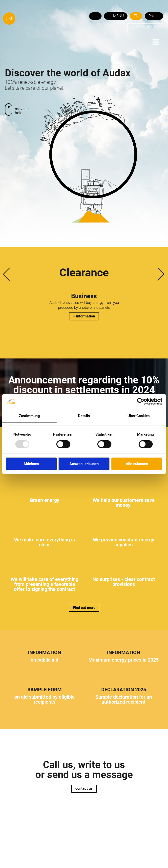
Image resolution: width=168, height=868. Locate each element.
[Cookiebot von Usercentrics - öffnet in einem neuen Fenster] (141, 401)
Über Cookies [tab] (139, 416)
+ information (84, 316)
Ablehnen (31, 464)
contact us (84, 788)
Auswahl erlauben (84, 464)
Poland (154, 16)
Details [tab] (84, 416)
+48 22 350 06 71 (148, 27)
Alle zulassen (137, 464)
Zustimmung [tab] (29, 416)
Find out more (84, 608)
